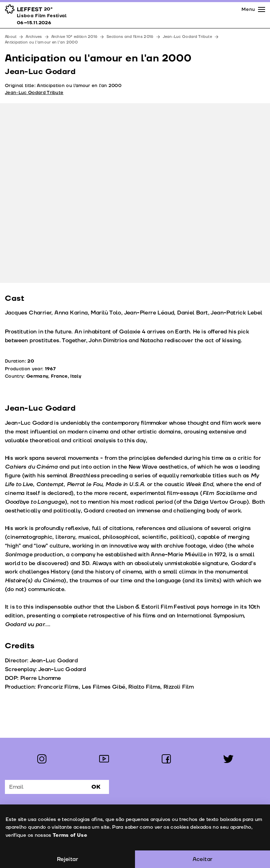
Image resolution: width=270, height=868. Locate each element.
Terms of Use (70, 835)
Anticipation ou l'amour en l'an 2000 (41, 42)
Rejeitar (67, 859)
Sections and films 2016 (130, 37)
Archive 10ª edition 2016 (75, 37)
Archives (34, 37)
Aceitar (203, 859)
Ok (96, 787)
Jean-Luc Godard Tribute (187, 37)
